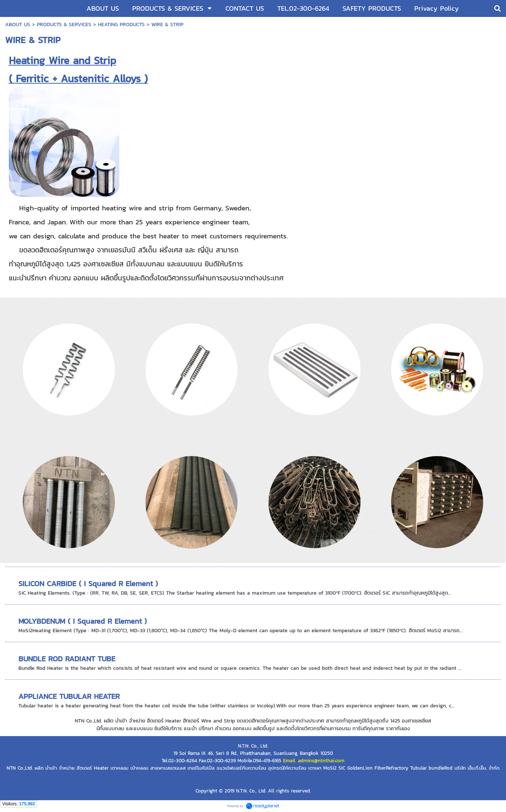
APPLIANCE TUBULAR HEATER (69, 696)
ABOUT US (18, 24)
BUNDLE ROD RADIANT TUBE (67, 659)
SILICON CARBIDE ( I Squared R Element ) (88, 584)
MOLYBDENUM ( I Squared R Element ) (83, 621)
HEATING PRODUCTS (121, 24)
